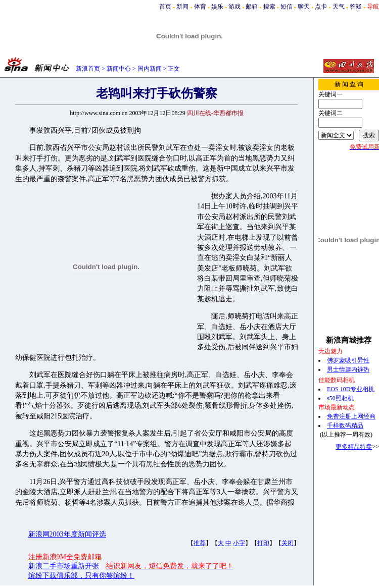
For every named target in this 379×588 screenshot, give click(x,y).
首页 (165, 7)
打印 (263, 543)
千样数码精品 (345, 425)
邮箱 (252, 7)
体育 (200, 7)
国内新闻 (150, 69)
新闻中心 (119, 69)
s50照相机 (340, 398)
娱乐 (217, 7)
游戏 (234, 7)
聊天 (304, 7)
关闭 (288, 543)
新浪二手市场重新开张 (64, 566)
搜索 (269, 7)
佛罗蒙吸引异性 (348, 360)
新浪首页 (88, 69)
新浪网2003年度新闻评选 (67, 534)
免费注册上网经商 (351, 416)
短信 (287, 7)
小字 (239, 543)
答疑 (356, 7)
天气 (339, 7)
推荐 (200, 543)
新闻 (182, 7)
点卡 (321, 7)
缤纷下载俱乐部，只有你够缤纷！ (81, 576)
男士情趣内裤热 (348, 369)
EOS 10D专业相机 (351, 389)
